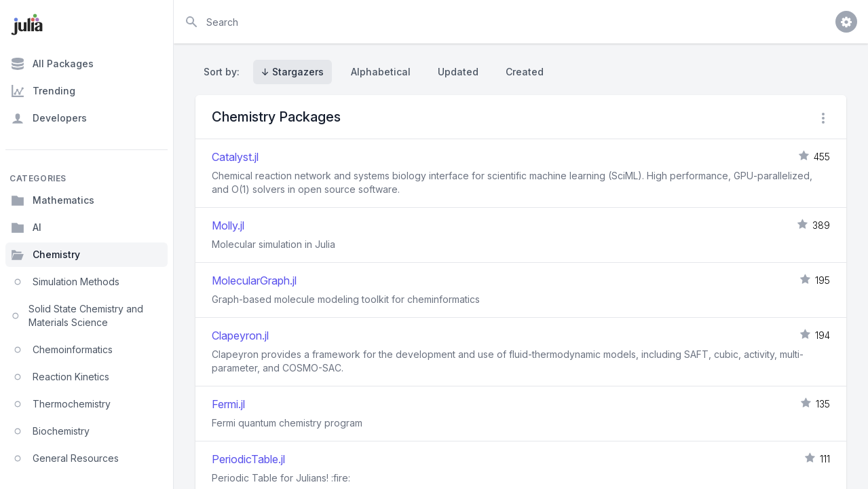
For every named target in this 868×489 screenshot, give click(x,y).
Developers (49, 118)
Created (525, 72)
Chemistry (45, 255)
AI (26, 228)
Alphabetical (381, 72)
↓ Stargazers (293, 72)
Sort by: (224, 72)
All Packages (52, 64)
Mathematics (53, 200)
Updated (458, 72)
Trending (43, 91)
